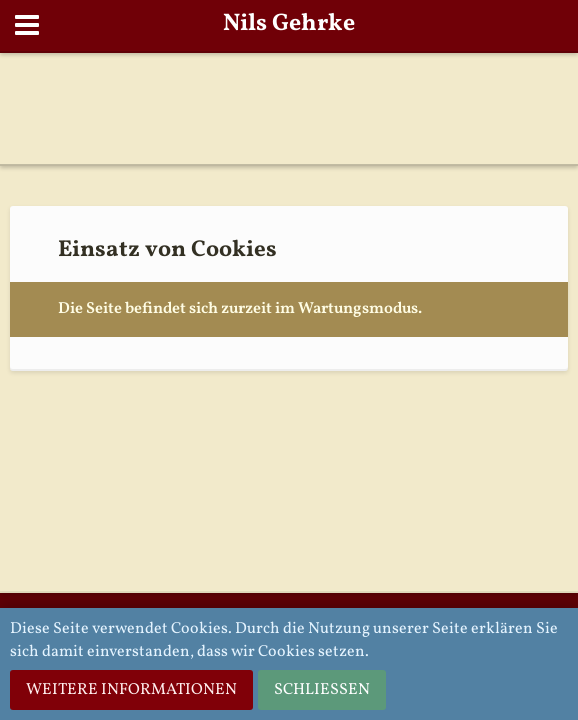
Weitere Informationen (131, 690)
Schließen (322, 690)
